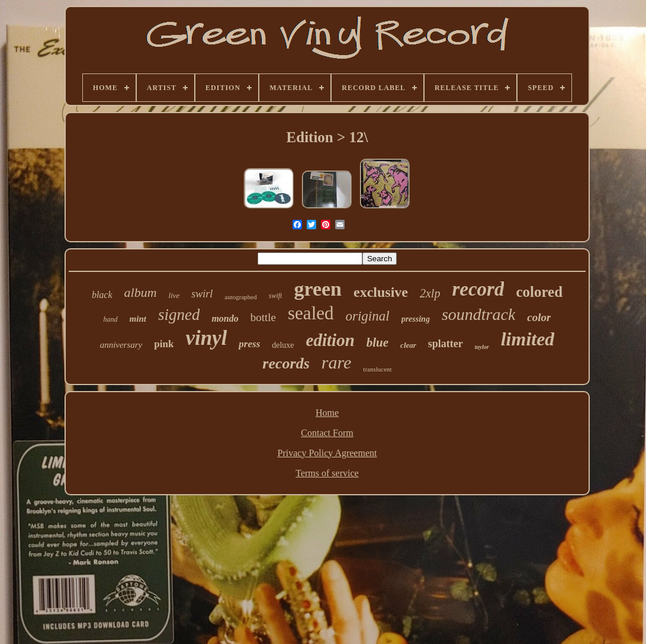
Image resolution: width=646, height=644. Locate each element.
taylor (482, 347)
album (141, 292)
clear (408, 345)
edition (330, 340)
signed (179, 315)
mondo (225, 318)
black (102, 295)
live (174, 295)
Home (327, 413)
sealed (311, 313)
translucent (377, 369)
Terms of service (327, 473)
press (249, 344)
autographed (240, 297)
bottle (263, 317)
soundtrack (478, 314)
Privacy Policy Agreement (327, 453)
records (286, 363)
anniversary (121, 345)
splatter (446, 344)
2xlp (430, 293)
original (368, 316)
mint (138, 319)
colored (539, 292)
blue (377, 342)
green (318, 289)
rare (337, 362)
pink (164, 344)
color (539, 317)
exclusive (381, 292)
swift (276, 296)
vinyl (206, 338)
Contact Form (327, 433)
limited (528, 339)
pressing (416, 319)
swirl (202, 294)
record (478, 289)
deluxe (283, 345)
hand (111, 319)
